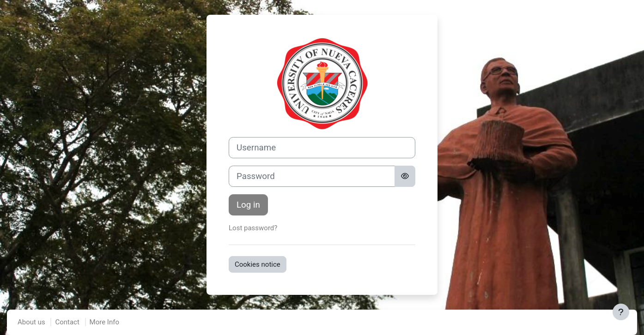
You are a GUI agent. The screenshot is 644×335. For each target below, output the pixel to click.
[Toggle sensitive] (405, 176)
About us (31, 322)
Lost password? (253, 228)
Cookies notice (258, 264)
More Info (104, 322)
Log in (248, 205)
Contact (67, 322)
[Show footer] (621, 312)
